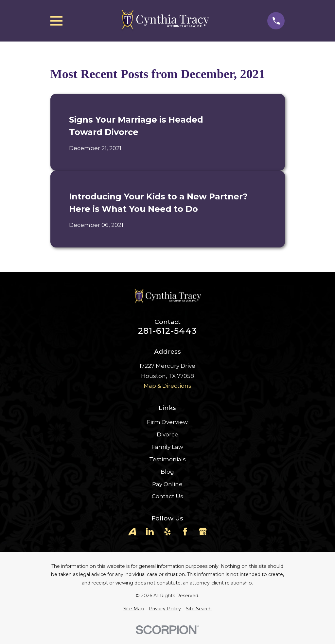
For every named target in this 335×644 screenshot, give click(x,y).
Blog (167, 472)
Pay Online (167, 484)
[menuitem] (134, 609)
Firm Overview (167, 422)
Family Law (167, 447)
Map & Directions (167, 386)
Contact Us (167, 496)
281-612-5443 (167, 331)
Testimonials (167, 459)
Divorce (167, 434)
